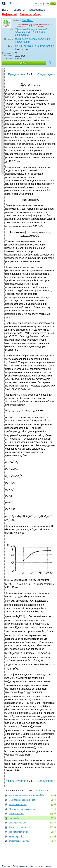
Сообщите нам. (37, 26)
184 (52, 823)
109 (52, 827)
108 (52, 814)
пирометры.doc (16, 814)
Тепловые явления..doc (21, 827)
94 (52, 795)
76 (52, 800)
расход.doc (14, 818)
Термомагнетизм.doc (19, 832)
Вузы (5, 10)
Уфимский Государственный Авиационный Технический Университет (31, 32)
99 (52, 818)
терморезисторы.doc (19, 841)
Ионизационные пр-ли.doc (22, 800)
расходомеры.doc (18, 823)
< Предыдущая (15, 74)
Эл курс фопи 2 (45, 46)
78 (52, 832)
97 (52, 809)
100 (52, 836)
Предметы (18, 10)
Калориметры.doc (18, 804)
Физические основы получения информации (32, 40)
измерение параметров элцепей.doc (27, 795)
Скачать (24, 63)
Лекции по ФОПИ (25, 46)
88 (52, 841)
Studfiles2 (27, 20)
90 (52, 804)
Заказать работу (30, 14)
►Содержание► (2, 121)
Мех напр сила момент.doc (22, 809)
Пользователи (37, 10)
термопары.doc (16, 836)
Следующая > (46, 74)
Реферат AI (9, 14)
